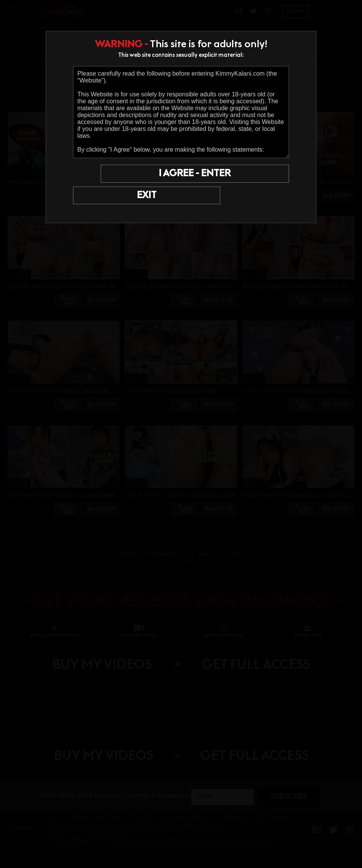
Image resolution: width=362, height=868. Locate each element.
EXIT (100, 175)
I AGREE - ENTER (213, 175)
